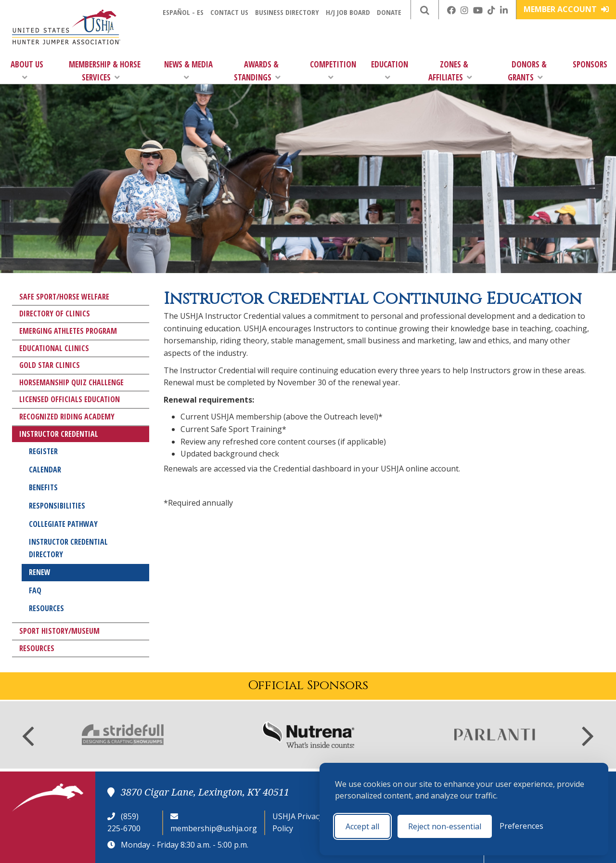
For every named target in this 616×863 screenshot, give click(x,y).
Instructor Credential (59, 434)
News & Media (188, 70)
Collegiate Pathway (63, 524)
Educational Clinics (54, 348)
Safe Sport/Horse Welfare (64, 297)
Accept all (362, 826)
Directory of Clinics (55, 314)
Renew (40, 572)
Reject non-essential (445, 826)
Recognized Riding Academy (67, 417)
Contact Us (229, 12)
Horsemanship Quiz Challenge (71, 382)
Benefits (43, 487)
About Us (27, 70)
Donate (389, 12)
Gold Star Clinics (50, 365)
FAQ (35, 590)
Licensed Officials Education (70, 399)
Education (390, 70)
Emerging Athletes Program (68, 331)
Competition (333, 70)
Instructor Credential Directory (68, 548)
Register (43, 451)
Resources (46, 608)
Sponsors (590, 64)
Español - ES (183, 12)
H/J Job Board (348, 12)
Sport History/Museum (59, 631)
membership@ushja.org (214, 828)
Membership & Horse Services (105, 71)
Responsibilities (57, 506)
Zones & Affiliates (450, 71)
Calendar (45, 470)
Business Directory (287, 12)
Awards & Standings (257, 71)
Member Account (566, 9)
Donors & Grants (527, 71)
